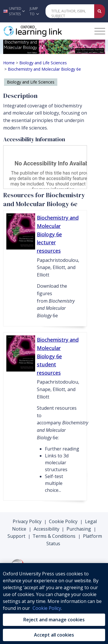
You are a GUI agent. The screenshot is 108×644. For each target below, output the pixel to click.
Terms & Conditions (54, 536)
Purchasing (79, 529)
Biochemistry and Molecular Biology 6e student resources (58, 356)
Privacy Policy (27, 521)
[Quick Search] (70, 11)
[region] (54, 604)
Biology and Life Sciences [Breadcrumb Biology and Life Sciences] (43, 63)
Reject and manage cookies (54, 620)
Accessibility (47, 529)
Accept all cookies (54, 635)
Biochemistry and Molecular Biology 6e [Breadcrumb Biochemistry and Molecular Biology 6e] (44, 69)
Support (16, 536)
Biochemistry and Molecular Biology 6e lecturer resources (58, 234)
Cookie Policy (63, 521)
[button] (13, 11)
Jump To (34, 11)
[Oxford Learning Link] (46, 31)
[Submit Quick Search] (100, 11)
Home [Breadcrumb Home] (9, 63)
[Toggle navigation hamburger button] (100, 31)
